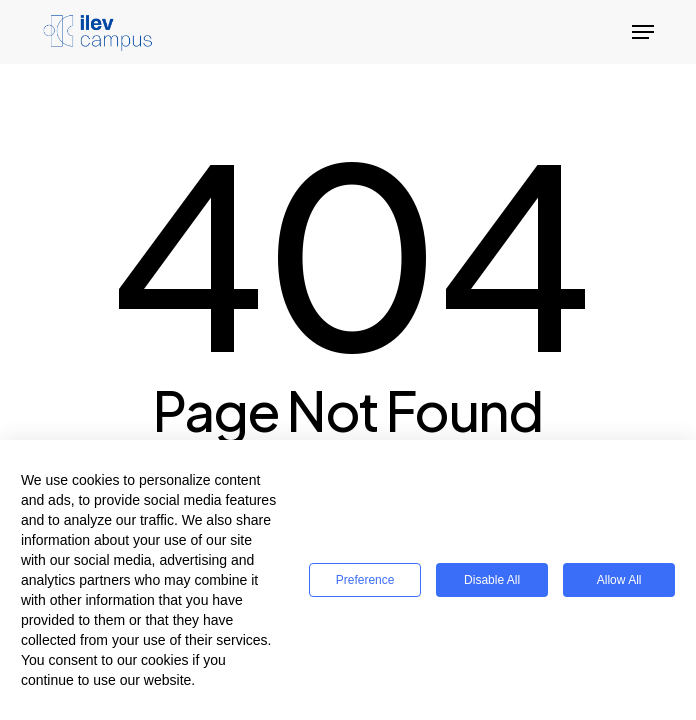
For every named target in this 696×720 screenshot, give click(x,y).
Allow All (619, 580)
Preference (365, 580)
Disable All (492, 580)
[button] (643, 32)
